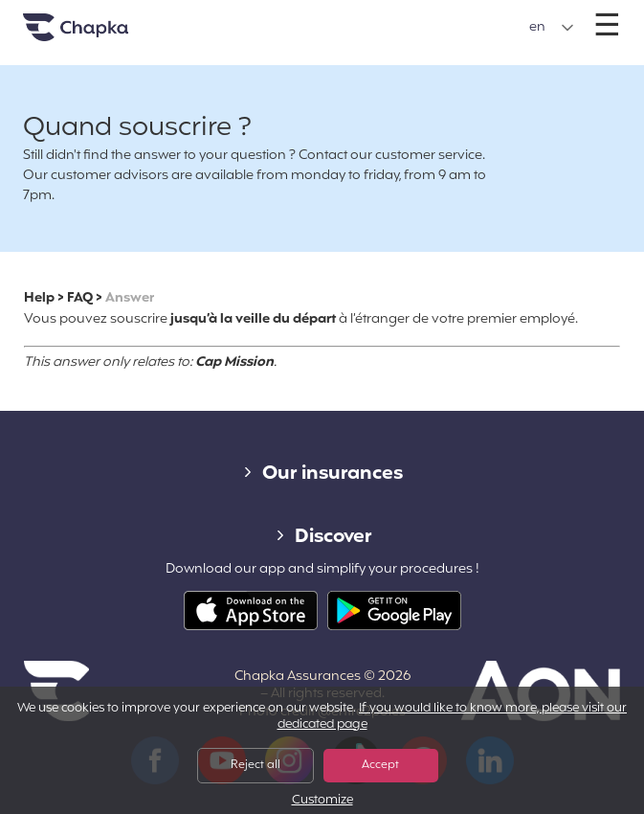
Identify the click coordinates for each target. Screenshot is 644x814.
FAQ (80, 298)
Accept (380, 765)
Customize (322, 801)
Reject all (255, 765)
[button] (552, 28)
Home (100, 35)
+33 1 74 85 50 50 (321, 18)
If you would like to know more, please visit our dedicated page (453, 717)
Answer (130, 298)
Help (39, 298)
